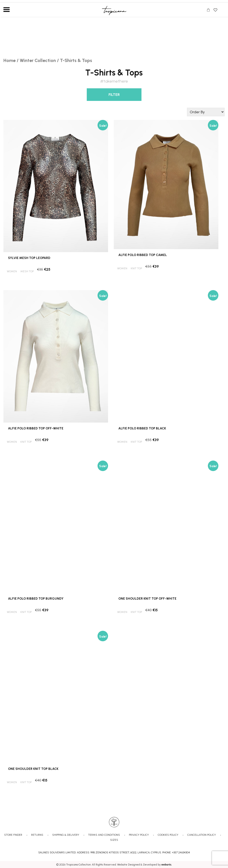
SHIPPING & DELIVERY (66, 835)
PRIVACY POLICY (139, 835)
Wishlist (215, 8)
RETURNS (37, 835)
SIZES (114, 840)
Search (222, 10)
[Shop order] (206, 112)
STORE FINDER (13, 835)
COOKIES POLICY (168, 835)
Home (9, 60)
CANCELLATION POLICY (202, 835)
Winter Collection (38, 60)
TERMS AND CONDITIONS (104, 835)
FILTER (114, 95)
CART (209, 11)
